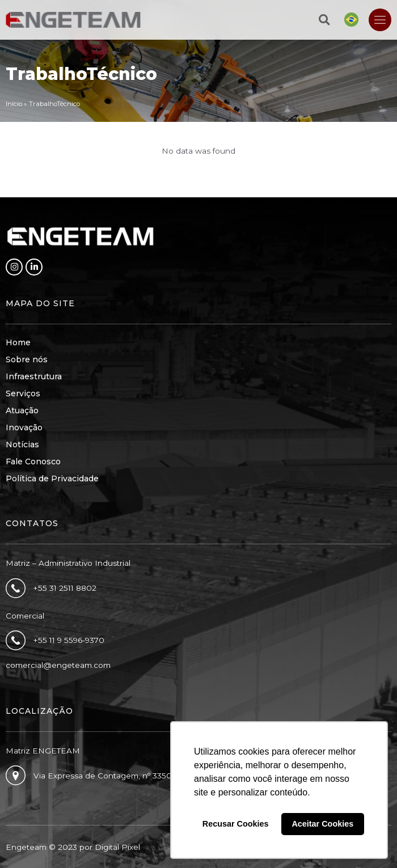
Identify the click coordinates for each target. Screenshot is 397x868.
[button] (324, 20)
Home (18, 342)
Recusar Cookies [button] (236, 824)
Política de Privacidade (52, 479)
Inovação (24, 427)
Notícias (22, 444)
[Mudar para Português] (351, 20)
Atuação (22, 410)
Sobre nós (27, 359)
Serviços (23, 393)
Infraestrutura (34, 376)
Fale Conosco (33, 461)
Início (14, 104)
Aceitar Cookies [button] (322, 824)
